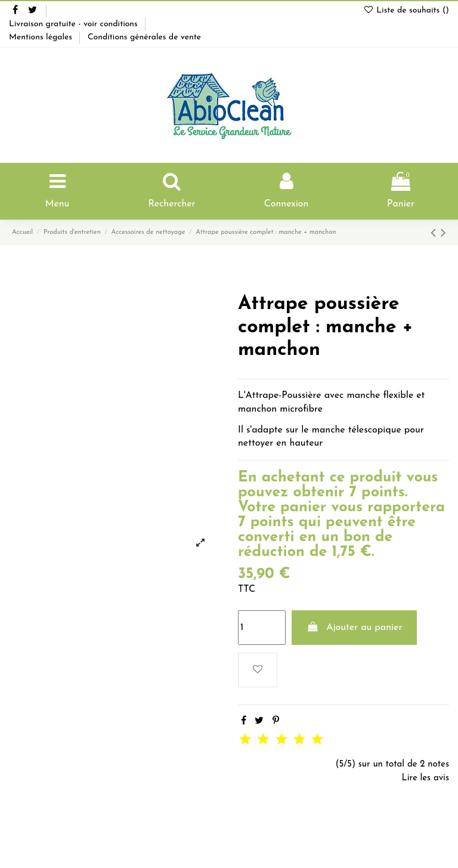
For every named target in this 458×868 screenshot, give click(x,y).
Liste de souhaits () (406, 10)
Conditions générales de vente (144, 37)
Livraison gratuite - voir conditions (75, 24)
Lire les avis (425, 778)
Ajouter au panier (355, 627)
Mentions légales (42, 37)
